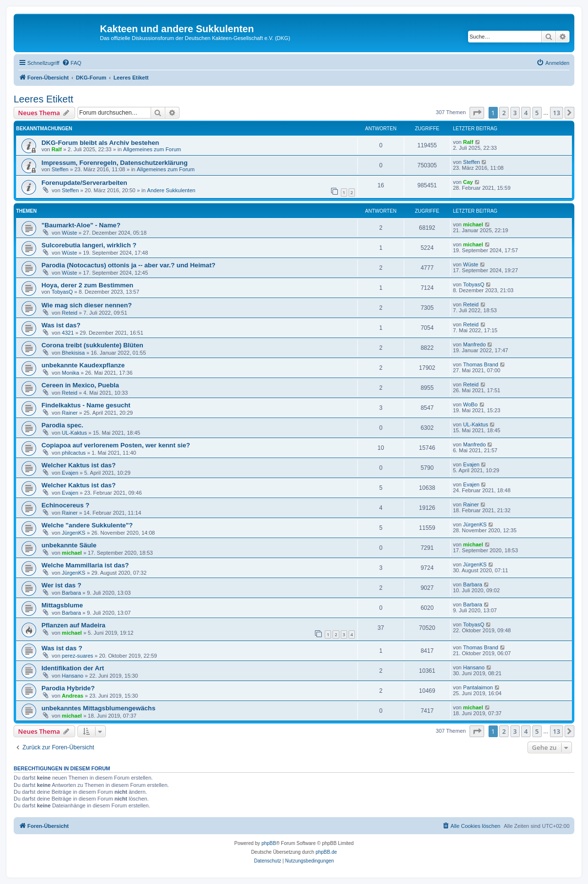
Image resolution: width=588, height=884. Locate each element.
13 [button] (557, 113)
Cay (468, 182)
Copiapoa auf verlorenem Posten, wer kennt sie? (116, 445)
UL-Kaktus (74, 433)
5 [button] (537, 113)
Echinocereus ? (65, 505)
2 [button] (504, 113)
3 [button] (515, 113)
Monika (70, 373)
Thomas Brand (481, 364)
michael (473, 224)
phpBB (269, 843)
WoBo (470, 404)
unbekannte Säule (69, 545)
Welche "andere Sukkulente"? (87, 525)
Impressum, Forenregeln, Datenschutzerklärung (115, 163)
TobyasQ (62, 292)
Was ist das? (61, 325)
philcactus (74, 453)
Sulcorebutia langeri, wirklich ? (89, 245)
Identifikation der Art (73, 668)
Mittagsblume (62, 605)
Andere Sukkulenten (171, 190)
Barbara (71, 593)
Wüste (69, 233)
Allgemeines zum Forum (152, 149)
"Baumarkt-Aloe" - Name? (81, 225)
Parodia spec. (62, 425)
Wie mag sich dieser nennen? (87, 305)
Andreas (73, 696)
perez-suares (78, 656)
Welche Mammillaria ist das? (85, 565)
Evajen (70, 473)
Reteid (70, 313)
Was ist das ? (62, 648)
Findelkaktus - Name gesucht (86, 405)
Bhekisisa (73, 353)
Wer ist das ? (61, 585)
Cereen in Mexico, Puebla (80, 385)
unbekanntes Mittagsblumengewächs (98, 708)
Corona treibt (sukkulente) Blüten (92, 345)
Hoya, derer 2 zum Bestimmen (87, 285)
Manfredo (474, 344)
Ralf (57, 149)
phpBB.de (326, 852)
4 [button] (526, 113)
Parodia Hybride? (68, 688)
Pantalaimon (478, 687)
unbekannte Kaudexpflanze (83, 365)
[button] (477, 113)
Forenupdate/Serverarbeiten (84, 183)
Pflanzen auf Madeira (73, 625)
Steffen (60, 169)
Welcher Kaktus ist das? (78, 465)
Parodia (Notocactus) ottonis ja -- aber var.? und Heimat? (128, 265)
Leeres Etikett (43, 99)
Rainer (70, 413)
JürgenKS (74, 533)
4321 (68, 333)
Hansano (73, 676)
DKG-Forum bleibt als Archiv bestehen (100, 143)
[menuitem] (72, 63)
